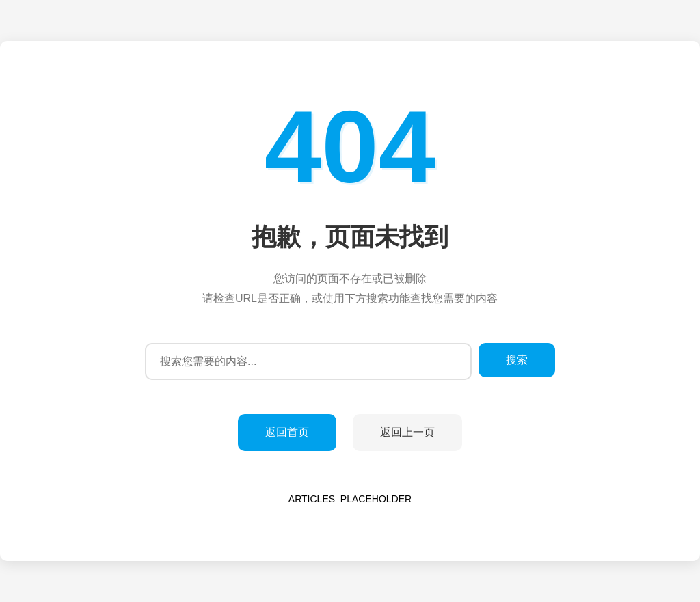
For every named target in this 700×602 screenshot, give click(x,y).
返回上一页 (407, 432)
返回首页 (287, 432)
